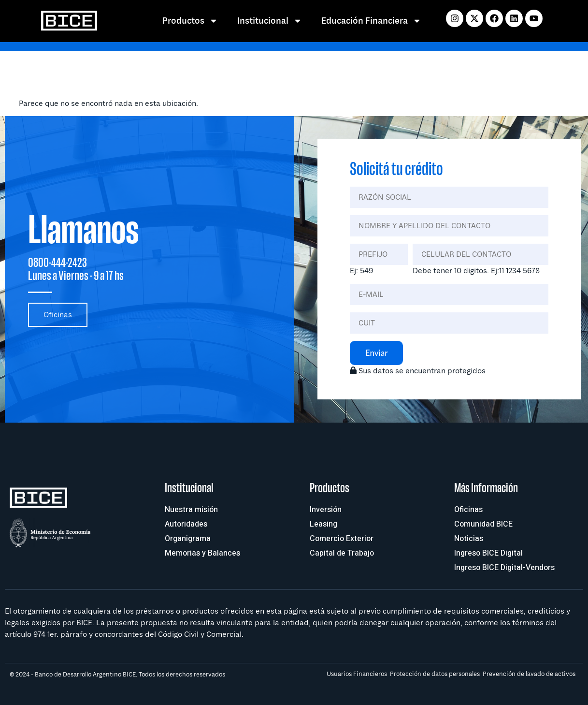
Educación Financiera (371, 21)
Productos (190, 21)
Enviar (377, 353)
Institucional (270, 21)
